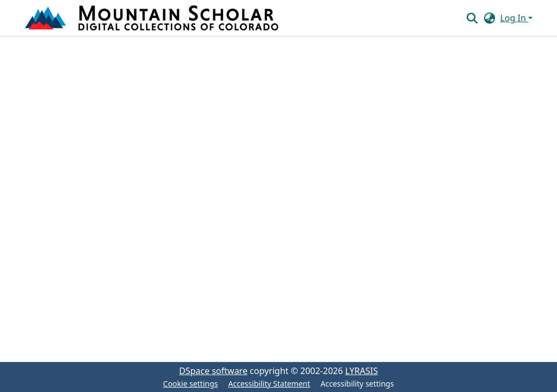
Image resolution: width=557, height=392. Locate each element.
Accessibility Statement (269, 384)
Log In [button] (514, 18)
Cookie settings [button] (191, 384)
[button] (153, 18)
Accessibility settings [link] (357, 384)
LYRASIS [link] (362, 371)
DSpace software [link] (213, 371)
